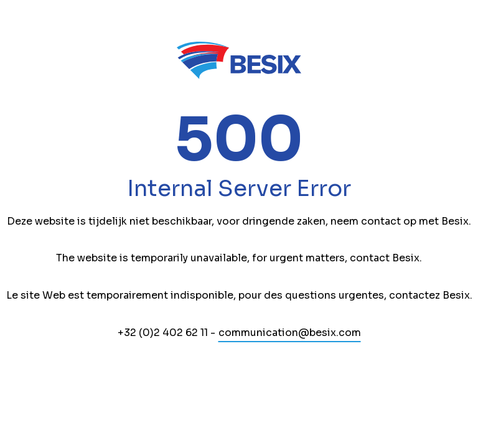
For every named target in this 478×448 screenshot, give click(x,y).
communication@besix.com (290, 333)
